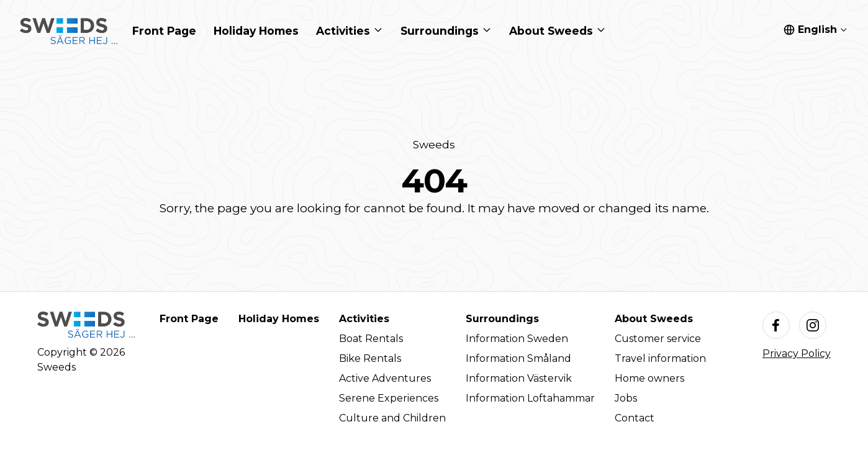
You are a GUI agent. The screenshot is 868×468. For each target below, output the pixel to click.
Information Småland (518, 358)
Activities (364, 319)
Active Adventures (385, 378)
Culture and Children (392, 418)
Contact (635, 418)
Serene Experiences (389, 398)
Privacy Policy (797, 353)
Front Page (189, 319)
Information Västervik (519, 378)
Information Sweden (517, 339)
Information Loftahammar (530, 398)
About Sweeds (654, 319)
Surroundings (502, 319)
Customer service (658, 339)
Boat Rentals (371, 339)
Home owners (649, 378)
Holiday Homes (279, 319)
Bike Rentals (370, 358)
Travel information (660, 358)
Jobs (626, 398)
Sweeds (434, 144)
